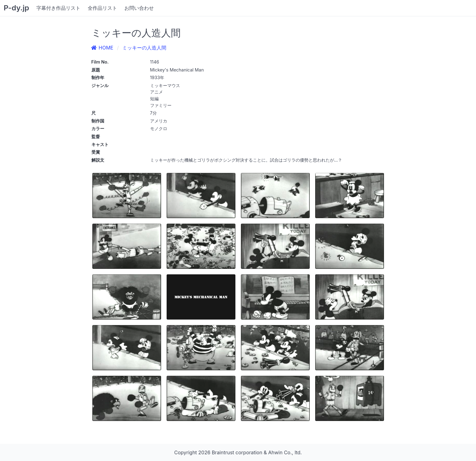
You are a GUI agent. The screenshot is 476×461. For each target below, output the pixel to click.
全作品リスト (102, 8)
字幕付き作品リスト (58, 8)
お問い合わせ (139, 8)
